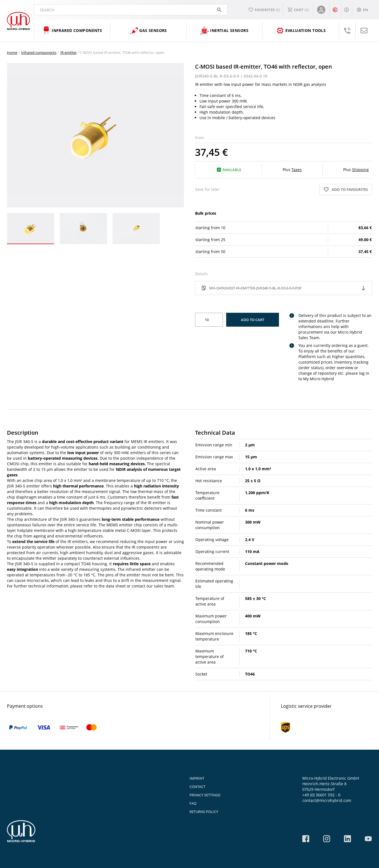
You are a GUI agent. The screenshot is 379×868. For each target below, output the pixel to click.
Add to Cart (253, 320)
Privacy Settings (205, 795)
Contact (197, 787)
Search (131, 10)
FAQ (193, 803)
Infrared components (39, 52)
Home (12, 52)
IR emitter (68, 52)
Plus (292, 170)
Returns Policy (204, 812)
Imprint (197, 778)
